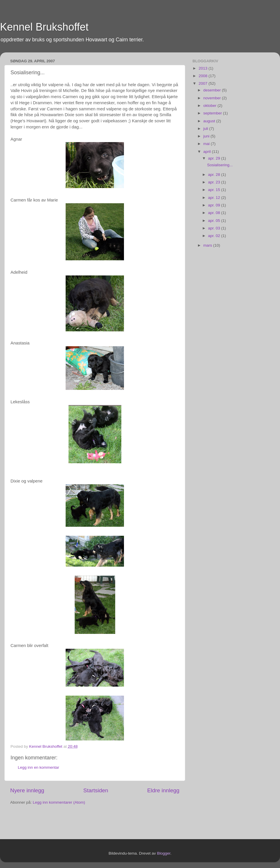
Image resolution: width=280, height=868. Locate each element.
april (208, 152)
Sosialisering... (220, 165)
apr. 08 (215, 213)
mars (208, 245)
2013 (204, 68)
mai (207, 144)
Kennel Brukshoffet (44, 27)
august (210, 121)
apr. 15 (215, 190)
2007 (204, 83)
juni (207, 136)
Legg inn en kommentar (38, 767)
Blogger (164, 853)
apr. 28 (215, 175)
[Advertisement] (44, 823)
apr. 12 (215, 198)
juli (206, 129)
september (213, 113)
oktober (210, 106)
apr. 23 (215, 182)
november (213, 98)
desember (213, 90)
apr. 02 (215, 236)
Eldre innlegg (163, 790)
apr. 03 (215, 228)
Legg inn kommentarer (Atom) (59, 802)
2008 (204, 76)
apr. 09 (215, 205)
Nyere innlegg (27, 790)
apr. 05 (215, 221)
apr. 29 (215, 158)
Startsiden (96, 790)
